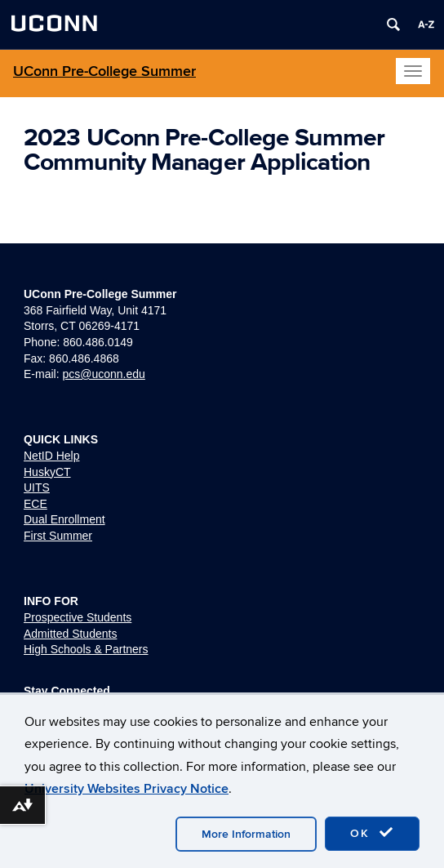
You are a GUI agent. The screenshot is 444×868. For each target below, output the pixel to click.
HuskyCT (47, 472)
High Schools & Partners (86, 649)
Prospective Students (78, 617)
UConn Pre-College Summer (104, 71)
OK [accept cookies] (372, 833)
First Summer (58, 536)
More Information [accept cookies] (246, 834)
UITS (37, 487)
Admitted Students (70, 634)
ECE (36, 504)
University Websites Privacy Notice (127, 789)
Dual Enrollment (64, 519)
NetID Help (51, 456)
